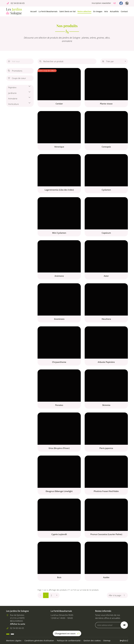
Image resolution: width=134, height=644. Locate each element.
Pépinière (12, 87)
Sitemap (107, 641)
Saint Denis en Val (67, 11)
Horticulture (13, 104)
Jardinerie (12, 93)
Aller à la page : (118, 595)
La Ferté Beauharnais (48, 11)
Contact (124, 11)
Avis (106, 11)
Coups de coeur (17, 78)
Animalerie (13, 99)
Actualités (114, 11)
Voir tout (14, 61)
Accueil (33, 11)
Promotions (15, 71)
